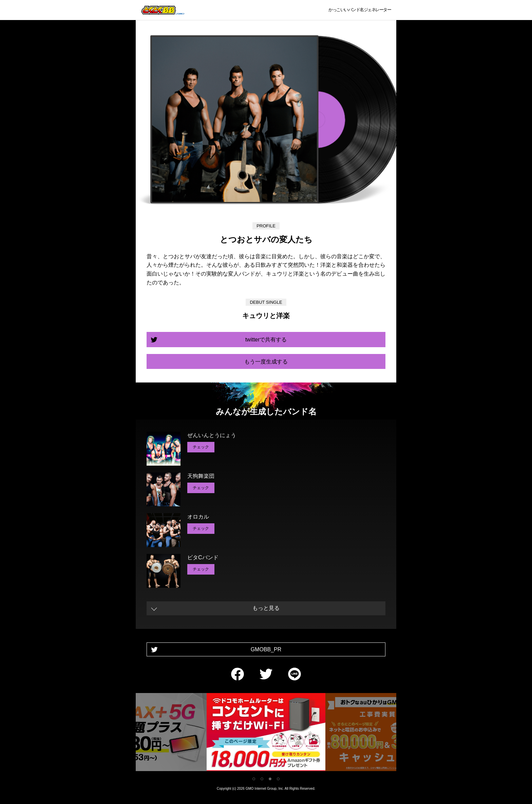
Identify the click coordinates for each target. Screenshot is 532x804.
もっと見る (266, 608)
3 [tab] (270, 779)
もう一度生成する (266, 362)
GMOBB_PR (266, 649)
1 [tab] (254, 779)
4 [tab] (278, 779)
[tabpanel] (266, 733)
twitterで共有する (266, 340)
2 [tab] (262, 779)
